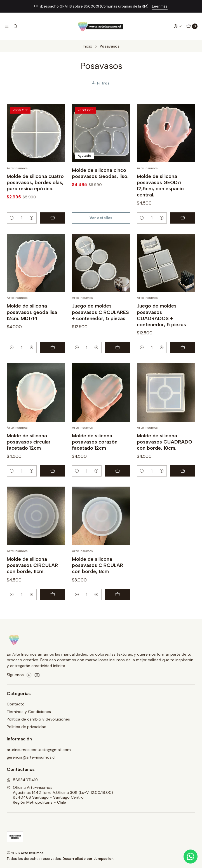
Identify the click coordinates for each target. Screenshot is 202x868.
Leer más (160, 6)
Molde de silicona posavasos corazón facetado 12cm (95, 458)
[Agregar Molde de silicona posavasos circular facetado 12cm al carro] (53, 488)
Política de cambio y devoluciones (38, 719)
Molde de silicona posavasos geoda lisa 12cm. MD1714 (32, 329)
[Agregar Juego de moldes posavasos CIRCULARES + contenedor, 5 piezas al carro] (118, 364)
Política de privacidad (27, 727)
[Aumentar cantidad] (32, 218)
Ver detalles (101, 218)
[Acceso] (178, 26)
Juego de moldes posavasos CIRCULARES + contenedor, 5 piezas (100, 329)
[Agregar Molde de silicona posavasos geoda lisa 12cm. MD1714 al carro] (53, 364)
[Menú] (7, 26)
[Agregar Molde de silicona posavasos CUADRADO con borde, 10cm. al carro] (183, 488)
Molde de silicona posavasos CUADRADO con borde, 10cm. (165, 458)
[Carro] (192, 26)
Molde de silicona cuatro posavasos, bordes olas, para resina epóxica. (35, 182)
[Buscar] (15, 26)
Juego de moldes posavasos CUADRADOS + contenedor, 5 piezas (161, 332)
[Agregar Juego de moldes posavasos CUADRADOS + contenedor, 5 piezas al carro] (183, 364)
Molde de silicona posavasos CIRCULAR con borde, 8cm (98, 582)
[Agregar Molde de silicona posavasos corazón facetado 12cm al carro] (118, 488)
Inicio (88, 46)
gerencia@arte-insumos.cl (31, 757)
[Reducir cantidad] (12, 218)
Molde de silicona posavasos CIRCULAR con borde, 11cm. (32, 582)
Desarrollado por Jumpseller (88, 859)
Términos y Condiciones (29, 712)
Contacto (16, 704)
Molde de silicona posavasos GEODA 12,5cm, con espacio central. (160, 185)
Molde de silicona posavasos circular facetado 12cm (29, 458)
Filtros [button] (101, 83)
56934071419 (22, 780)
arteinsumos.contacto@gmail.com (39, 750)
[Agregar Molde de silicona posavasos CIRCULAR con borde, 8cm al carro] (118, 611)
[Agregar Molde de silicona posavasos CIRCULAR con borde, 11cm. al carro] (53, 611)
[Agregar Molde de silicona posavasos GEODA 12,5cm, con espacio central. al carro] (183, 218)
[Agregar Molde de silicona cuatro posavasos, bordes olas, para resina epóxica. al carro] (53, 218)
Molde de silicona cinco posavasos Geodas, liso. (100, 173)
